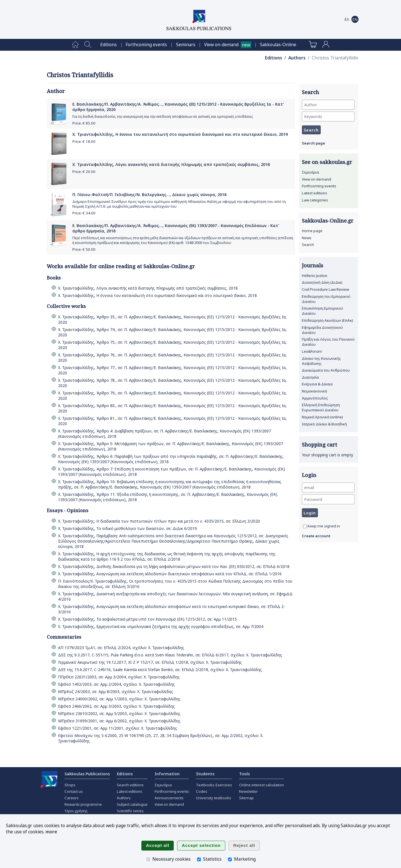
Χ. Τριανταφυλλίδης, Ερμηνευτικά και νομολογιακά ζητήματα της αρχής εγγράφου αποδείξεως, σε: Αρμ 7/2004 (161, 626)
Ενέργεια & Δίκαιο (317, 384)
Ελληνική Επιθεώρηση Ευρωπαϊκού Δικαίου (321, 407)
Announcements (169, 798)
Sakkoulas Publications (87, 774)
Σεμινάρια (310, 172)
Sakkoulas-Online (278, 45)
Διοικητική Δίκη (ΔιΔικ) (322, 282)
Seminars (186, 45)
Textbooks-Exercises (214, 785)
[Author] (328, 105)
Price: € (84, 123)
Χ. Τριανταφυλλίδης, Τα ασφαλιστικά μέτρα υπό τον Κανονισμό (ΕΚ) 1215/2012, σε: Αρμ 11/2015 (147, 619)
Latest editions (315, 193)
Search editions (130, 785)
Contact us (74, 791)
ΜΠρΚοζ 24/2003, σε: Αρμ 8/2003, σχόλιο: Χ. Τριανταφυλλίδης (116, 691)
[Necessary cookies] (148, 859)
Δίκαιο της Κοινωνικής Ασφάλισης (321, 361)
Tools (244, 774)
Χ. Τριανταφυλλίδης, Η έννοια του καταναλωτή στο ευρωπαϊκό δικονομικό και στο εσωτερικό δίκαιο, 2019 (180, 134)
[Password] (328, 499)
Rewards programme (83, 804)
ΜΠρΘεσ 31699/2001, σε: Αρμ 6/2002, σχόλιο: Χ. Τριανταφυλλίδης (119, 721)
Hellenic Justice (315, 276)
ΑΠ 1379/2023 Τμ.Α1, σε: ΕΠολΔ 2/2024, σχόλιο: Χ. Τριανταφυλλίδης (121, 648)
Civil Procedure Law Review (325, 289)
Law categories (315, 200)
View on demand (317, 179)
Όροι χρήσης (76, 811)
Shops (70, 785)
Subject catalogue (132, 804)
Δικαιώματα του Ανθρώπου (326, 370)
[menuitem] (75, 45)
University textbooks (214, 798)
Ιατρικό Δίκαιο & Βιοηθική (324, 424)
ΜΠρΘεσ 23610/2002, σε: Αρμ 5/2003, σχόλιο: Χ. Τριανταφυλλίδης (119, 713)
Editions (109, 45)
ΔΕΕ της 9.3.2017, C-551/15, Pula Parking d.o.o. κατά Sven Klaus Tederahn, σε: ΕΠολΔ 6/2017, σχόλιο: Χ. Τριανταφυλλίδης (170, 655)
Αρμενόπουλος (315, 398)
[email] (328, 488)
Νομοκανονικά (314, 391)
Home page (312, 231)
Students (205, 774)
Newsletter (248, 791)
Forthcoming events (146, 45)
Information (167, 774)
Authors (297, 58)
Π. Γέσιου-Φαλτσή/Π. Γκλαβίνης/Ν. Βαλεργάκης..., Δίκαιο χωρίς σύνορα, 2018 (149, 195)
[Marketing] (230, 859)
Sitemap (246, 798)
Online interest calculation (261, 785)
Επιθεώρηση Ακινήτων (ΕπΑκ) (328, 320)
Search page (313, 143)
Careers (72, 798)
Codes (202, 791)
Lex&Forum (312, 351)
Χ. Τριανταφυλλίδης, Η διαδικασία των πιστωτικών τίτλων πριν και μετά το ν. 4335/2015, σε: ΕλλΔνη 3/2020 (159, 521)
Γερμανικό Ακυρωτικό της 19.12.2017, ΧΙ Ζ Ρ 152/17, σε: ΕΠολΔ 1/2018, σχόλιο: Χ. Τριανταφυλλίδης (150, 662)
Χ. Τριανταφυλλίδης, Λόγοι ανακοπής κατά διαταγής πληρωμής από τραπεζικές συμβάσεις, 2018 (171, 164)
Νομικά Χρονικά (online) (322, 417)
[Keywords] (328, 116)
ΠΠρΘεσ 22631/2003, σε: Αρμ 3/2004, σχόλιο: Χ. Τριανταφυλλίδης (119, 677)
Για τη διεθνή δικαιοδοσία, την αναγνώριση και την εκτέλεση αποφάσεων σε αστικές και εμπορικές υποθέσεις (163, 116)
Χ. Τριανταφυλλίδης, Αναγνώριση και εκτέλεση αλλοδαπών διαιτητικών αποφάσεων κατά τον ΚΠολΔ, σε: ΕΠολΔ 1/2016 (170, 574)
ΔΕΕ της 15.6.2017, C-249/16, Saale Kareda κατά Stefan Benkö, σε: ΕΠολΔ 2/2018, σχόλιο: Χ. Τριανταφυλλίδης (160, 670)
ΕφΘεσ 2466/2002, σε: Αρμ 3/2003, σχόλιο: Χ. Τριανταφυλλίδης (116, 706)
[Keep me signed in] (305, 526)
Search (308, 245)
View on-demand (221, 45)
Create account (316, 536)
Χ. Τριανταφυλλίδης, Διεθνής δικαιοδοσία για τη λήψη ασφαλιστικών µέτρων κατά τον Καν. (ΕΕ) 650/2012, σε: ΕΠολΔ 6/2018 (174, 566)
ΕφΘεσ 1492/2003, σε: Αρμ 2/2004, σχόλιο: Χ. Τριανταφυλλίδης (116, 684)
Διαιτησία (310, 377)
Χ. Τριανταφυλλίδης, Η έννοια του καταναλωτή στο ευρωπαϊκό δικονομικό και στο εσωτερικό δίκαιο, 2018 (157, 295)
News (307, 238)
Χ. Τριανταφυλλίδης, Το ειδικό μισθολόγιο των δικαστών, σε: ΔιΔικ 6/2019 (127, 528)
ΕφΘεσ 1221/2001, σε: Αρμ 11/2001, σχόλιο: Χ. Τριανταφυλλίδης (118, 728)
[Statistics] (199, 859)
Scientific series (130, 811)
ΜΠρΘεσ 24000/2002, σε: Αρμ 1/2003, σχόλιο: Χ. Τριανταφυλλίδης (119, 699)
